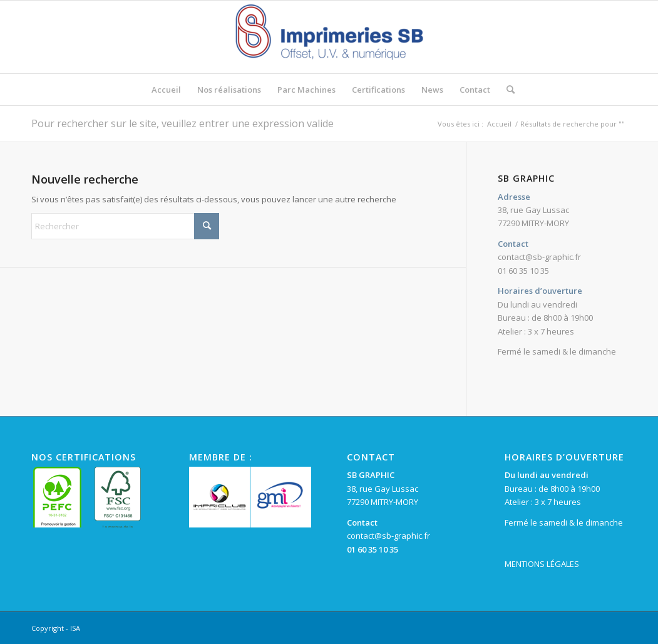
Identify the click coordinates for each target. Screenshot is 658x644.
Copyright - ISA (56, 628)
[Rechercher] (506, 90)
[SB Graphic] (329, 37)
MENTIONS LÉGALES (542, 564)
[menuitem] (166, 90)
